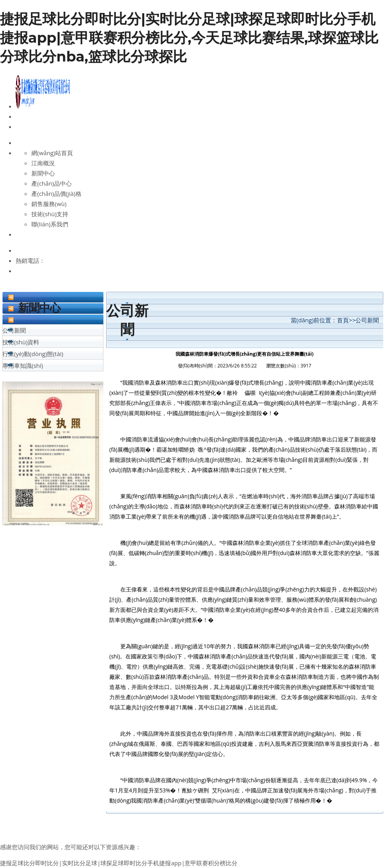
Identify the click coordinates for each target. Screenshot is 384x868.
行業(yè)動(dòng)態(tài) (33, 354)
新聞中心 (43, 173)
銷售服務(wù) (49, 204)
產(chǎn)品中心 (52, 183)
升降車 (215, 821)
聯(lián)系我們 (50, 224)
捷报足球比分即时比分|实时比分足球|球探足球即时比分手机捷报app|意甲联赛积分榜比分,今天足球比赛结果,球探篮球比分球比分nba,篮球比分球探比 (189, 38)
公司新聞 (14, 330)
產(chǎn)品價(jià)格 (56, 193)
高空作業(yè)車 (53, 821)
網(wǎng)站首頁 (52, 153)
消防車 (267, 821)
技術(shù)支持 (50, 214)
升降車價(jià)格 (183, 821)
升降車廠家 (146, 821)
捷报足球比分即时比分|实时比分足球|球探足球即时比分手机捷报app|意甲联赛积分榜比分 (119, 863)
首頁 (343, 320)
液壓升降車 (241, 821)
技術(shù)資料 (21, 342)
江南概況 (43, 163)
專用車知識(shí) (23, 365)
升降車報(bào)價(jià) (102, 821)
